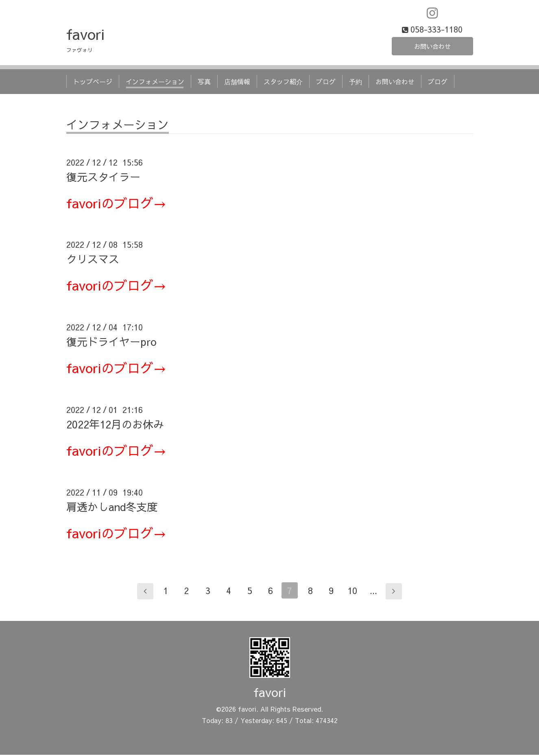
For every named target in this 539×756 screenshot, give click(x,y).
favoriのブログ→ (116, 204)
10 (354, 592)
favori (85, 35)
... (374, 592)
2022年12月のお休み (115, 425)
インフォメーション (155, 83)
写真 (204, 83)
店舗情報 (237, 83)
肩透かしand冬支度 (112, 507)
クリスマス (93, 260)
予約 (356, 83)
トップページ (93, 83)
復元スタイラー (103, 177)
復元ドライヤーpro (111, 343)
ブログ (326, 83)
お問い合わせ (432, 47)
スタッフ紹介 (283, 83)
